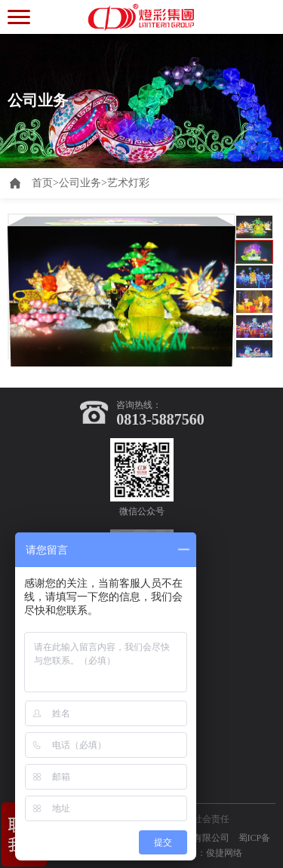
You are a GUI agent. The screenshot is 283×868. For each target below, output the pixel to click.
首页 (45, 183)
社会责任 (211, 819)
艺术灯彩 (128, 183)
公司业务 (80, 183)
